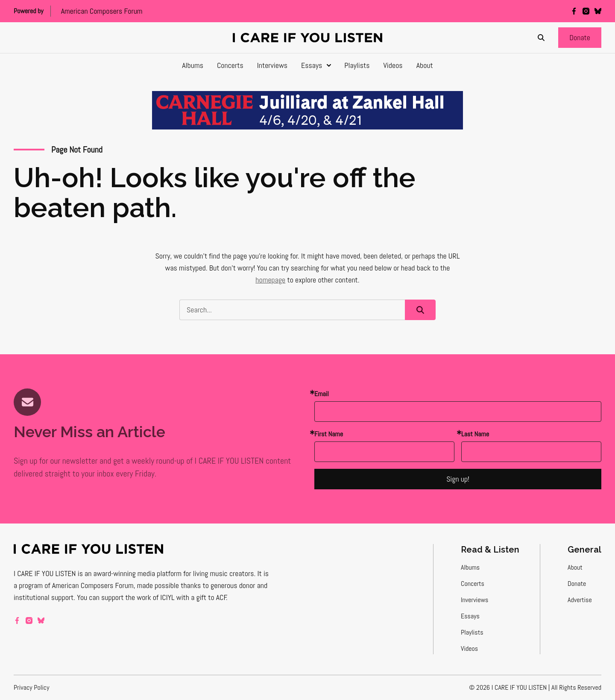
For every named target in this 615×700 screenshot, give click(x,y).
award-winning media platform (138, 573)
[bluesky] (598, 11)
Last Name (475, 434)
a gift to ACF (209, 597)
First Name (329, 434)
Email (322, 394)
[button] (580, 38)
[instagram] (586, 11)
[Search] (541, 38)
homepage (270, 280)
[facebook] (574, 11)
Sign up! (458, 479)
